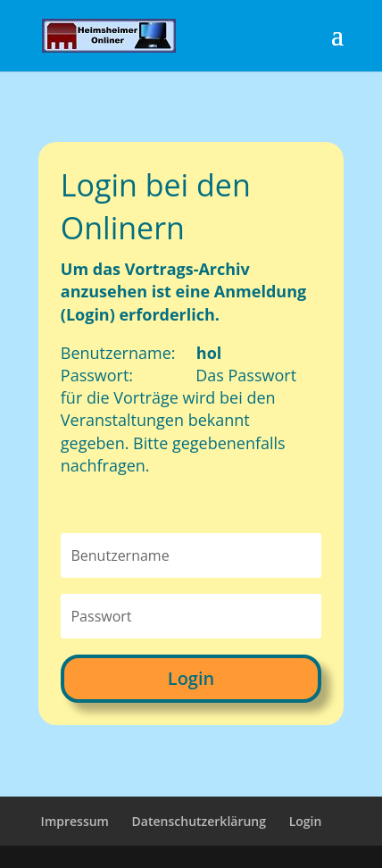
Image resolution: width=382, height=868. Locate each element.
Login (191, 678)
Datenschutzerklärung (199, 821)
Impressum (75, 821)
